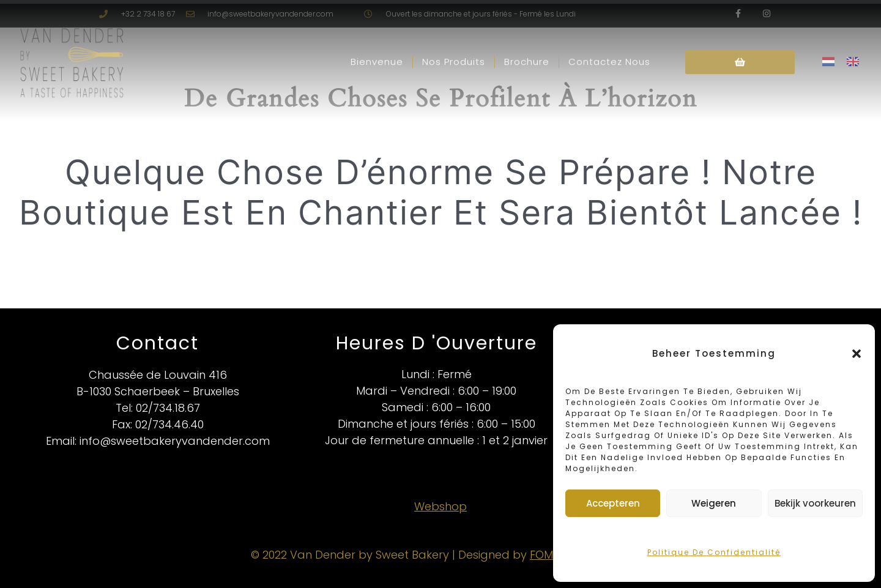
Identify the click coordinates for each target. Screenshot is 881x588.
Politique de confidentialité (714, 552)
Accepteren (613, 503)
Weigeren (714, 503)
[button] (857, 354)
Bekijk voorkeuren (815, 503)
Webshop (441, 506)
